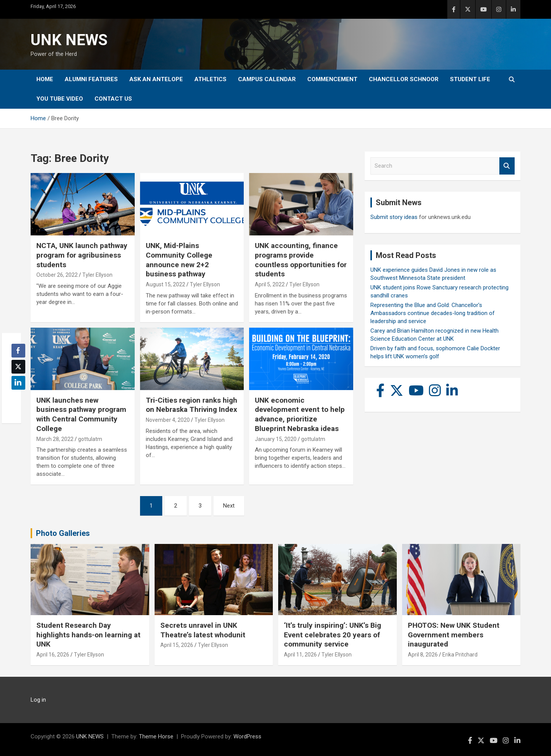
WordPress (247, 736)
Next (229, 506)
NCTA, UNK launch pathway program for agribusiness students (82, 255)
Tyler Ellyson (97, 275)
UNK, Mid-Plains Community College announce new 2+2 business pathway (179, 260)
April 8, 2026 (423, 655)
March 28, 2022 (55, 439)
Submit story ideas (394, 217)
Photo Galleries (63, 533)
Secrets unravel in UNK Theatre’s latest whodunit (203, 630)
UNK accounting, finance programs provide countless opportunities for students (301, 260)
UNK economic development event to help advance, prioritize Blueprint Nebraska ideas (300, 414)
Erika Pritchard (460, 655)
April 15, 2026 (177, 645)
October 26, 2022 (57, 275)
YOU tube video (60, 99)
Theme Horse (156, 736)
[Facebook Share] (18, 351)
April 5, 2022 (270, 284)
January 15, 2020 (276, 439)
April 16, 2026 (53, 655)
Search (507, 166)
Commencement (332, 79)
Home (45, 79)
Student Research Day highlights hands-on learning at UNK (88, 635)
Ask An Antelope (156, 79)
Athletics (210, 79)
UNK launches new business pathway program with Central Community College (81, 414)
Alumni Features (91, 79)
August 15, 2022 (165, 284)
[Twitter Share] (18, 367)
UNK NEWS (69, 40)
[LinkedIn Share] (18, 383)
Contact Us (113, 99)
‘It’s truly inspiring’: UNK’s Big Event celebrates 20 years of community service (333, 635)
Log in (38, 700)
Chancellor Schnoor (404, 79)
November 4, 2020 (168, 420)
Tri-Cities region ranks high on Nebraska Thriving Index (192, 405)
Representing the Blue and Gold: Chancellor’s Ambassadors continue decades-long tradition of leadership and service (433, 313)
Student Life (470, 79)
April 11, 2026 (300, 655)
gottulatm (90, 439)
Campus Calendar (267, 79)
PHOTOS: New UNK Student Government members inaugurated (454, 635)
